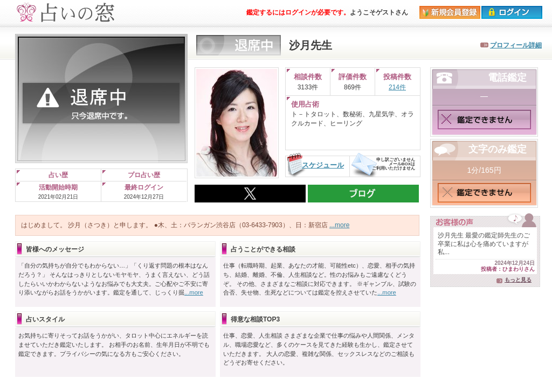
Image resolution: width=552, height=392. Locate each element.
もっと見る (518, 280)
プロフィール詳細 (516, 45)
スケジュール (323, 165)
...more (339, 225)
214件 (397, 87)
